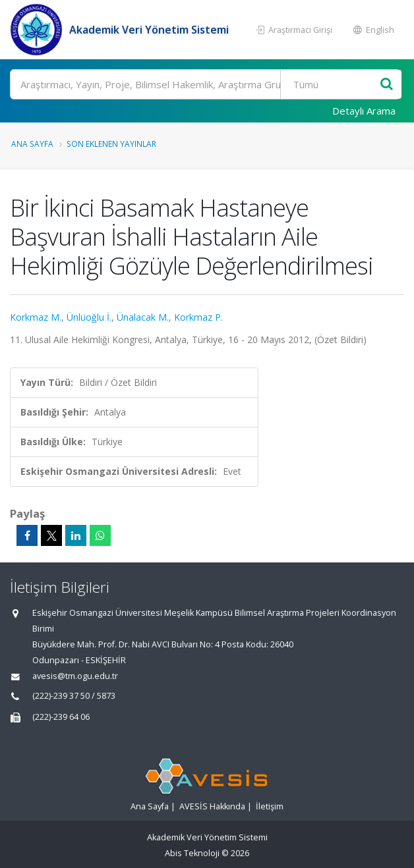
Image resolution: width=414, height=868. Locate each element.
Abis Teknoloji (192, 853)
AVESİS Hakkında (212, 806)
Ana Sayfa (32, 144)
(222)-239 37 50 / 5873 (74, 696)
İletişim (270, 806)
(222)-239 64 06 (61, 717)
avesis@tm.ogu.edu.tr (75, 676)
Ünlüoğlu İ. (89, 317)
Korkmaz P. (198, 317)
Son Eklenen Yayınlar (111, 144)
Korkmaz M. (36, 317)
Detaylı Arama (364, 111)
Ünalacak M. (143, 317)
